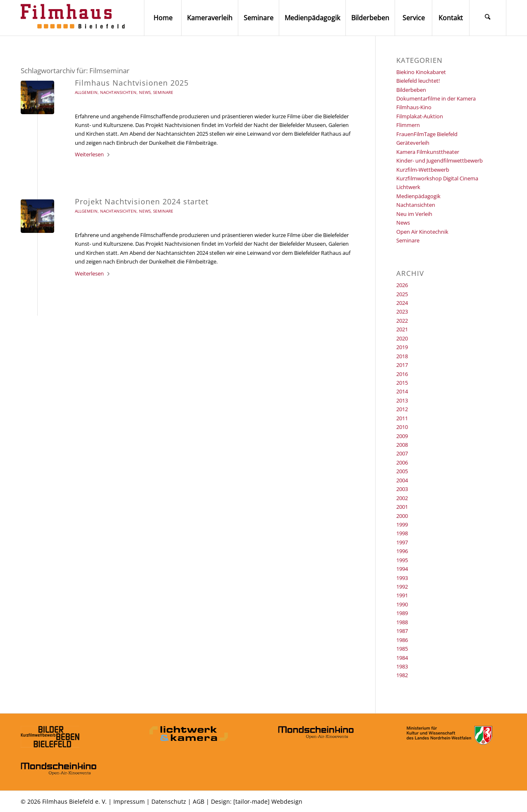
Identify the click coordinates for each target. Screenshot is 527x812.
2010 (402, 427)
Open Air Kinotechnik (422, 232)
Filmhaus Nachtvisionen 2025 (132, 83)
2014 (402, 391)
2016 (402, 374)
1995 (402, 560)
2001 (402, 507)
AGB (199, 801)
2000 (402, 516)
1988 (402, 622)
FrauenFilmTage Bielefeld (427, 134)
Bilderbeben (411, 90)
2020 (402, 338)
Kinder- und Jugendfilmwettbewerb (440, 160)
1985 (402, 649)
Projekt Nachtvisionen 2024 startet (142, 201)
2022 (402, 321)
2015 (402, 383)
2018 (402, 356)
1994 (402, 569)
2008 (402, 445)
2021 (402, 329)
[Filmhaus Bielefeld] (74, 18)
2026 (402, 285)
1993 (402, 578)
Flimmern (408, 125)
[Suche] (488, 18)
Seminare (163, 92)
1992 (402, 587)
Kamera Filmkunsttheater (428, 152)
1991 (402, 595)
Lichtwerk (408, 187)
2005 (402, 471)
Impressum (129, 801)
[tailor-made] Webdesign (268, 801)
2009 (402, 436)
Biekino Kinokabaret (421, 72)
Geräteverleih (413, 143)
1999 (402, 525)
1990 (402, 604)
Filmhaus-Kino (414, 107)
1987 (402, 631)
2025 (402, 294)
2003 (402, 489)
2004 (402, 480)
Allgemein (86, 92)
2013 (402, 400)
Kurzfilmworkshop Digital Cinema (437, 178)
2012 (402, 409)
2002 (402, 498)
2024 (402, 303)
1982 (402, 675)
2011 (402, 418)
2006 (402, 462)
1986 (402, 640)
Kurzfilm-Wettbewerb (423, 170)
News (145, 92)
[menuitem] (163, 18)
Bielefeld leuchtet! (418, 81)
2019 (402, 347)
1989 (402, 613)
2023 (402, 311)
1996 (402, 551)
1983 (402, 666)
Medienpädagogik (418, 196)
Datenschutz (169, 801)
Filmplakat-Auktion (420, 116)
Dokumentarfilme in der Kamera (436, 98)
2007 (402, 453)
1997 (402, 542)
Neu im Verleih (414, 214)
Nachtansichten (118, 92)
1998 (402, 533)
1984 (402, 658)
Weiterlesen (93, 154)
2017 (402, 365)
